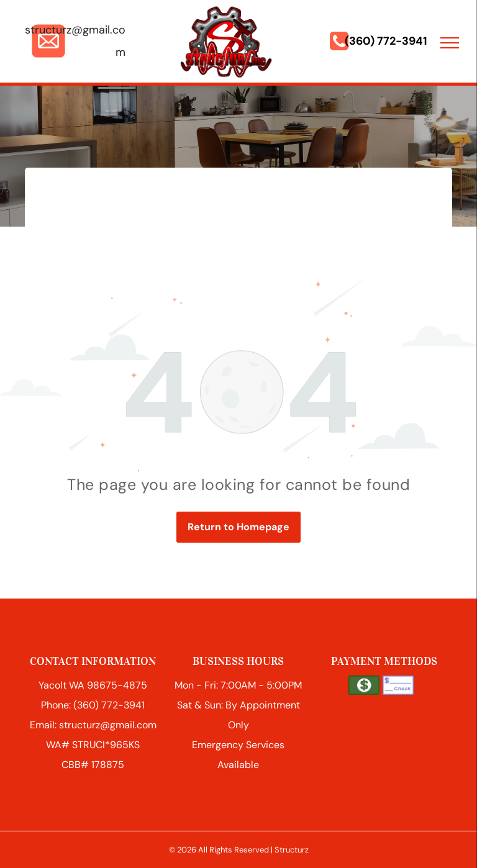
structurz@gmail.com (108, 725)
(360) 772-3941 (386, 41)
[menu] (450, 43)
